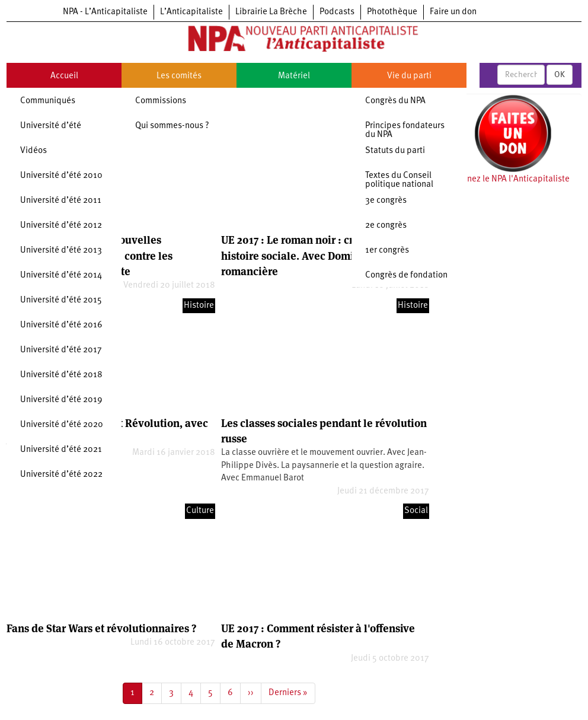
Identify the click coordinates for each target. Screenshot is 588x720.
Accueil (64, 76)
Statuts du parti (395, 151)
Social (416, 511)
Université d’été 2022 (61, 475)
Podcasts (337, 12)
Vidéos (33, 151)
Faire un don (453, 12)
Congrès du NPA (395, 101)
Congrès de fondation (406, 275)
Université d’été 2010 (61, 176)
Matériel (294, 76)
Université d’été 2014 (61, 275)
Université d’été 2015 (61, 300)
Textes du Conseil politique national (399, 180)
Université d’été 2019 (61, 400)
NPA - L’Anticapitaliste (105, 12)
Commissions (161, 101)
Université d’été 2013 (61, 251)
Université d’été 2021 (61, 450)
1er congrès (387, 251)
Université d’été (51, 126)
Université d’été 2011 (61, 201)
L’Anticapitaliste (191, 12)
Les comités (179, 76)
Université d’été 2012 (61, 226)
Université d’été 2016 (61, 325)
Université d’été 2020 (62, 425)
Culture (200, 511)
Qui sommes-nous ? (172, 126)
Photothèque (392, 12)
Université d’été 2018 (61, 375)
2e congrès (386, 226)
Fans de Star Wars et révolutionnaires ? (101, 628)
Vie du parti (409, 76)
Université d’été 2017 (61, 350)
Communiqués (48, 101)
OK (560, 75)
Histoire (199, 306)
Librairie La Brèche (271, 12)
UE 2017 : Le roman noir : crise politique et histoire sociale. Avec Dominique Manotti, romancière (324, 256)
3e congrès (386, 201)
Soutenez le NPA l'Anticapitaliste (507, 179)
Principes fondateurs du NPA (405, 130)
